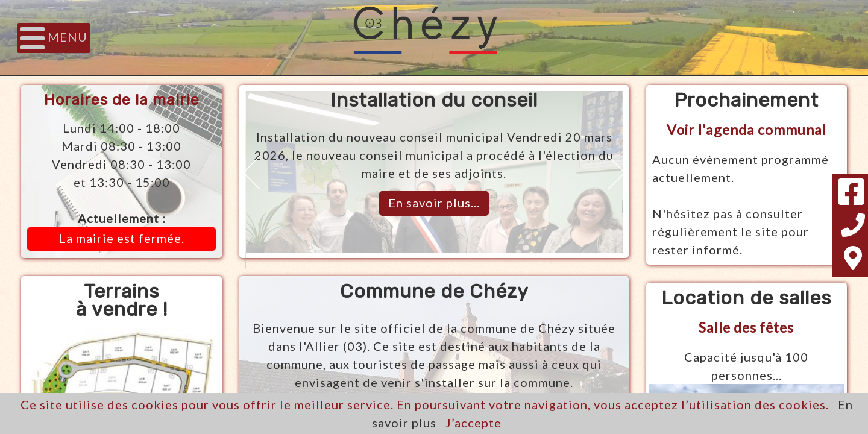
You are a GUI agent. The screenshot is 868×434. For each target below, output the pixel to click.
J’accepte (473, 423)
